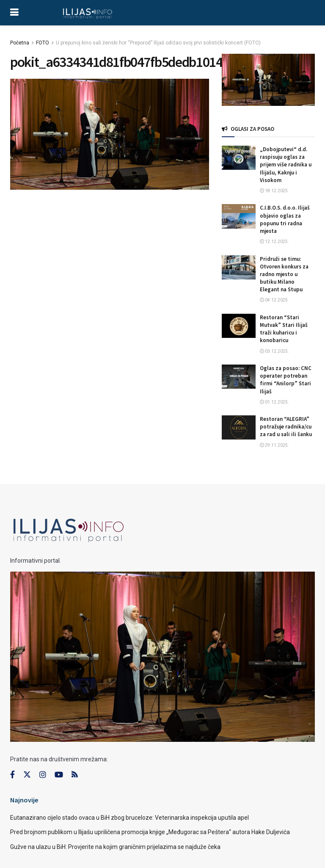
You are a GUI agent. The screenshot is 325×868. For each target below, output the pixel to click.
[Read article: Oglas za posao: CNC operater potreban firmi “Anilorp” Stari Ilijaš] (239, 377)
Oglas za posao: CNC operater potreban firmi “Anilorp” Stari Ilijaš (286, 380)
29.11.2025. (274, 445)
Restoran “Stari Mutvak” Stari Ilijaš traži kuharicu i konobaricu (284, 329)
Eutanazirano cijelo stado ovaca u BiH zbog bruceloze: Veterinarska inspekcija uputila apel (129, 818)
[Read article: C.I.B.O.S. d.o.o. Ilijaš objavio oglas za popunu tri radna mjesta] (239, 216)
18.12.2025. (274, 191)
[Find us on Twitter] (27, 775)
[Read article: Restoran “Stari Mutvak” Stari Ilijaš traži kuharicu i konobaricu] (239, 326)
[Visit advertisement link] (268, 80)
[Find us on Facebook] (12, 775)
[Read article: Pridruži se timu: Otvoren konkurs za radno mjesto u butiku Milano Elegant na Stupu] (239, 267)
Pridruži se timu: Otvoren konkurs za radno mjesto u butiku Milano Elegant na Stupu (284, 274)
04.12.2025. (274, 300)
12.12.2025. (274, 242)
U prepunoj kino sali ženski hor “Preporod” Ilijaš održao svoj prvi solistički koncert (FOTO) (158, 43)
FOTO (43, 43)
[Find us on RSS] (74, 775)
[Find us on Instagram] (43, 775)
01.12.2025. (274, 402)
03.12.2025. (274, 351)
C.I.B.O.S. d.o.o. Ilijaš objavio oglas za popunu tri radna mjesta (285, 219)
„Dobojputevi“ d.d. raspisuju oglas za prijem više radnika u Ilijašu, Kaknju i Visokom (286, 165)
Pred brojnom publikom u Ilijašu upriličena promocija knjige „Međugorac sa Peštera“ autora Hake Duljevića (150, 832)
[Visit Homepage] (87, 13)
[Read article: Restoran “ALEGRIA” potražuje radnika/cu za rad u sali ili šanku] (239, 427)
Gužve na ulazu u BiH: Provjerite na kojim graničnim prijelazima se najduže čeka (115, 847)
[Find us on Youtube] (59, 775)
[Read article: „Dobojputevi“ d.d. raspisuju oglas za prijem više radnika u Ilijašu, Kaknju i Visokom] (239, 158)
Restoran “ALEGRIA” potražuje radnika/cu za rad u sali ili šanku (286, 427)
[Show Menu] (14, 13)
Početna (20, 43)
